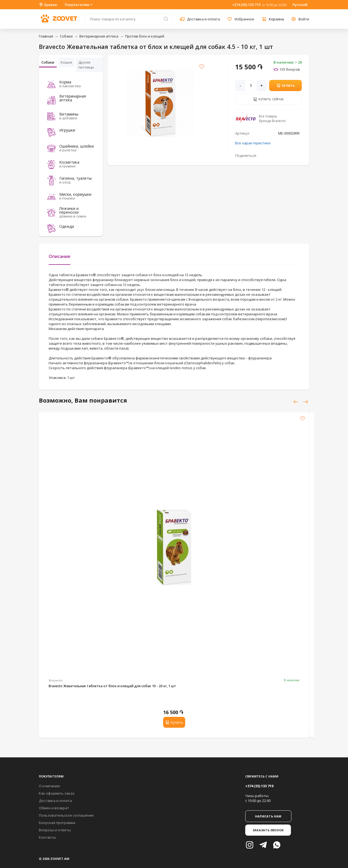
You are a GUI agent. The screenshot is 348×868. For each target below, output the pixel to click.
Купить (286, 85)
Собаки (66, 36)
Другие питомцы (86, 65)
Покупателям (79, 5)
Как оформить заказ (57, 793)
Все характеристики (253, 143)
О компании (49, 786)
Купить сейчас (268, 99)
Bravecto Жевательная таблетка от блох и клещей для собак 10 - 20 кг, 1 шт (112, 686)
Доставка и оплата (55, 801)
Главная (46, 36)
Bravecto (56, 680)
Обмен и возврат (54, 808)
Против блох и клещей (145, 36)
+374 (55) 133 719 (246, 5)
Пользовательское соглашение (66, 815)
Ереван (48, 5)
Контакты (47, 837)
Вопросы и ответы (55, 830)
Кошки (66, 62)
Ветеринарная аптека (99, 36)
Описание (60, 256)
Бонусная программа (57, 823)
